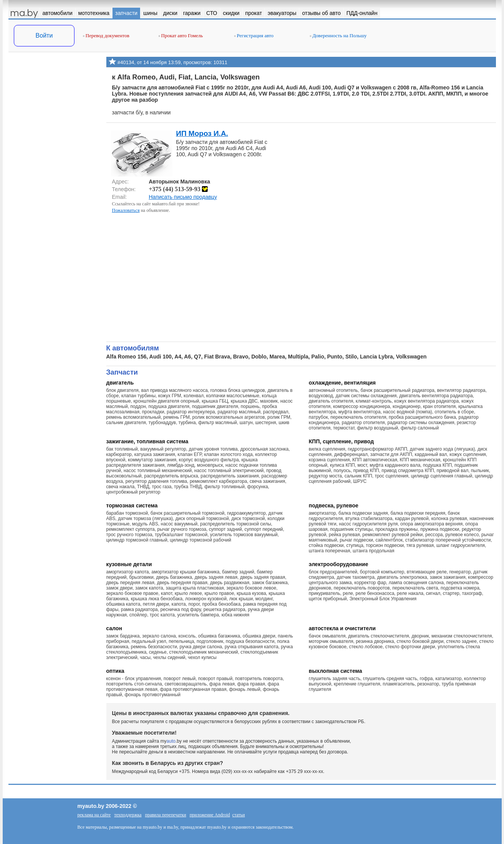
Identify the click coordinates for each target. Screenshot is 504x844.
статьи (239, 815)
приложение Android (210, 815)
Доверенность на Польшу (338, 36)
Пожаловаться (126, 210)
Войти (44, 36)
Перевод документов (106, 36)
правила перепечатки (166, 815)
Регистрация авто (254, 36)
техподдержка (128, 815)
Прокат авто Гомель (181, 36)
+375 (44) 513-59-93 (178, 189)
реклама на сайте (94, 815)
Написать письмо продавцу (183, 197)
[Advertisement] (55, 134)
